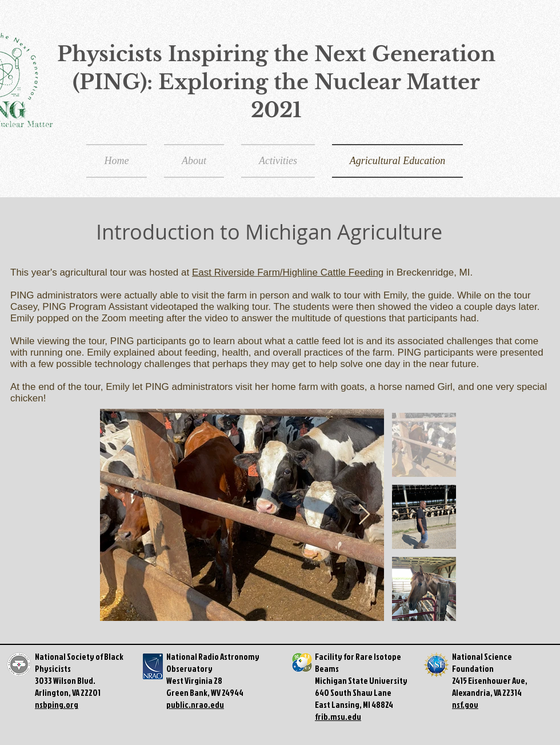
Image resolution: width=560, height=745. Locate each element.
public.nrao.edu (195, 705)
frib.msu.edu (338, 717)
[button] (278, 161)
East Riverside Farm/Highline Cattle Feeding (288, 272)
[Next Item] (364, 515)
